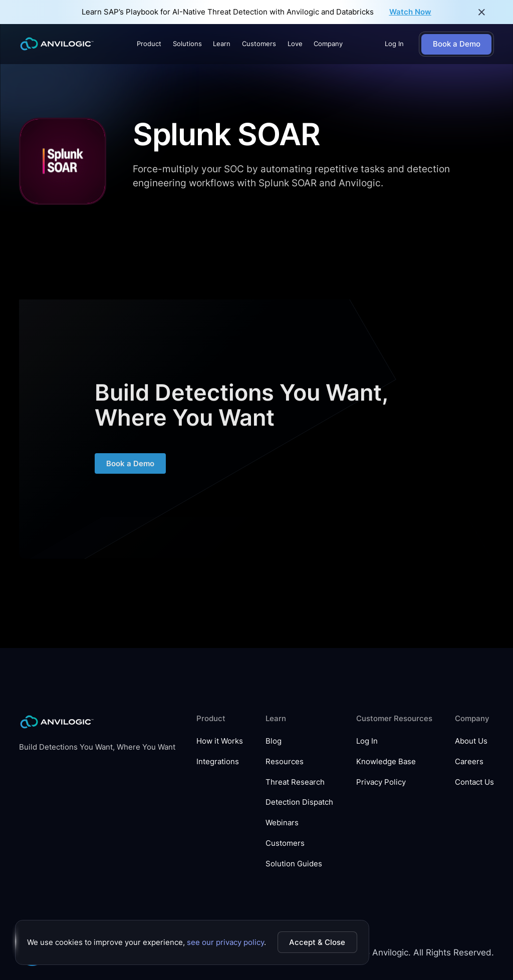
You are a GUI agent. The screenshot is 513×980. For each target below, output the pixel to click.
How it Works (220, 741)
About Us (471, 741)
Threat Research (295, 782)
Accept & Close (317, 942)
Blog (274, 741)
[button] (149, 44)
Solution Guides (294, 864)
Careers (469, 762)
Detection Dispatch (299, 802)
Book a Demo (130, 467)
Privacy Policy (381, 782)
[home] (57, 44)
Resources (285, 762)
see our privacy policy (225, 942)
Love (295, 44)
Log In (394, 44)
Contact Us (474, 782)
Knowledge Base (386, 762)
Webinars (282, 823)
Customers (259, 44)
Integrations (218, 762)
